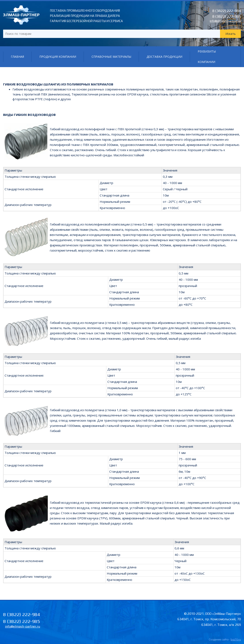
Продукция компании (58, 57)
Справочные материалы (111, 57)
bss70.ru (236, 640)
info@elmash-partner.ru (225, 21)
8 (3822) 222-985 (227, 16)
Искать (231, 34)
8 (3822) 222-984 (227, 11)
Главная (17, 57)
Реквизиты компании (207, 57)
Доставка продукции (164, 57)
